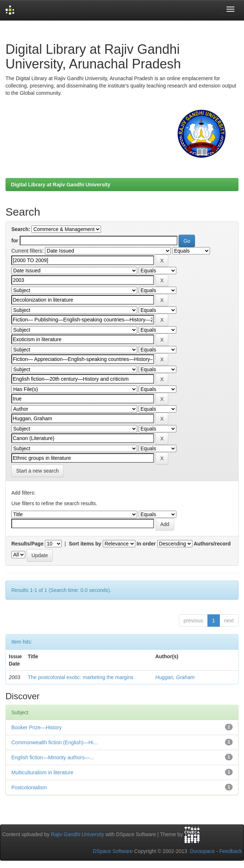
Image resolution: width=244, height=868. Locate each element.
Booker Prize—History (37, 727)
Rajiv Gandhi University (78, 834)
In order (146, 544)
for (15, 241)
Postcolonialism (29, 787)
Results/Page (27, 544)
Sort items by (85, 544)
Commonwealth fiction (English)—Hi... (55, 742)
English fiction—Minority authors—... (53, 757)
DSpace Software (113, 851)
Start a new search (37, 471)
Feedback (231, 851)
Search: (21, 229)
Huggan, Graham (175, 677)
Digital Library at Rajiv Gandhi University (61, 185)
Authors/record (212, 544)
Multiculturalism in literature (42, 772)
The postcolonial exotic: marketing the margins (81, 677)
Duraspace (202, 851)
